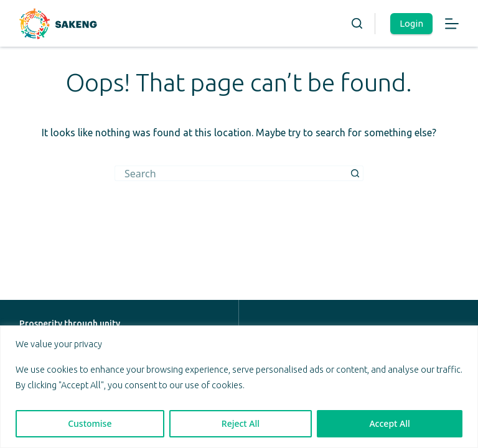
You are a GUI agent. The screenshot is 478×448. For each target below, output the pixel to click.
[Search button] (356, 173)
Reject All (241, 423)
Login (411, 23)
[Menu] (452, 24)
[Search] (357, 23)
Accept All (389, 423)
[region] (239, 387)
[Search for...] (231, 173)
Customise (90, 423)
